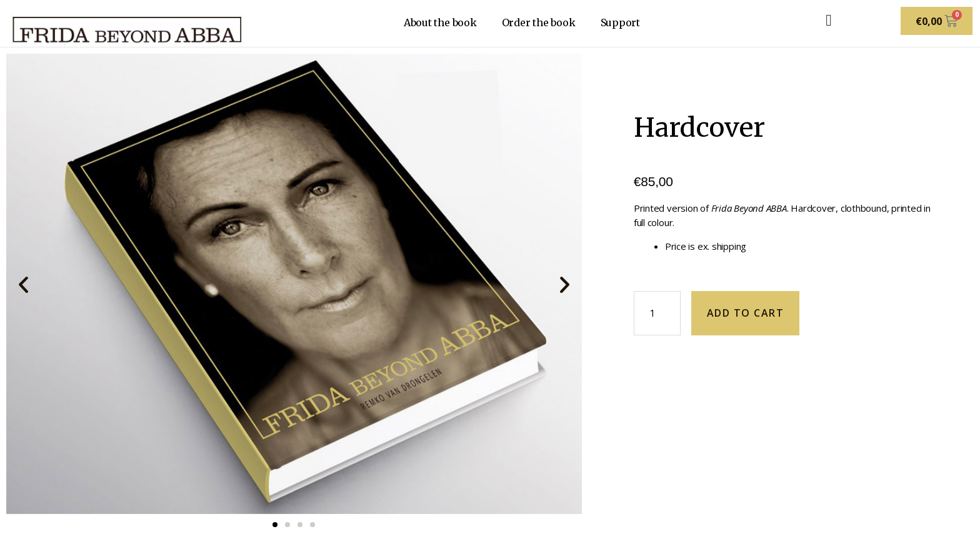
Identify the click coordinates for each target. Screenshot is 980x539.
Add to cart (746, 313)
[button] (23, 284)
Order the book (539, 22)
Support (620, 22)
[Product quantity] (657, 313)
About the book (440, 22)
